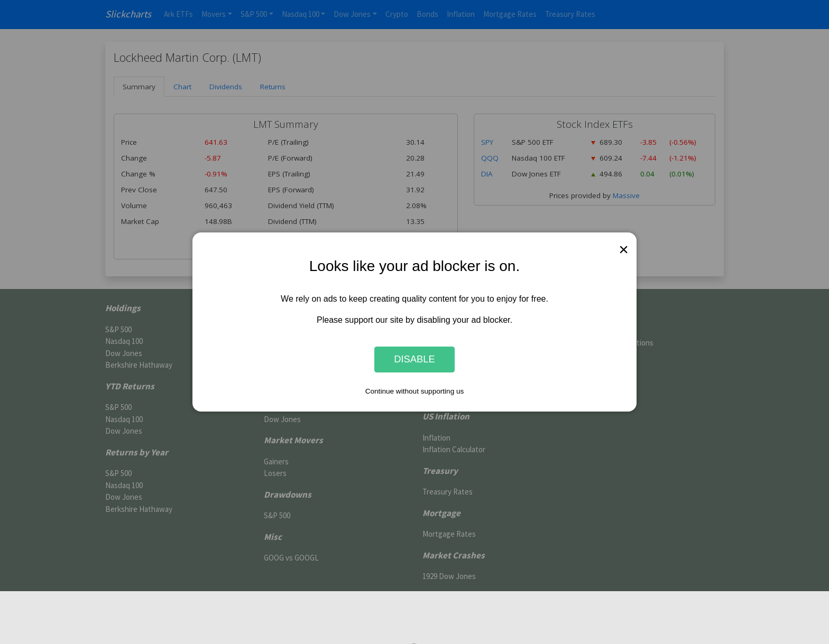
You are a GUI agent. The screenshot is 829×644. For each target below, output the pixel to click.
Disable (414, 360)
